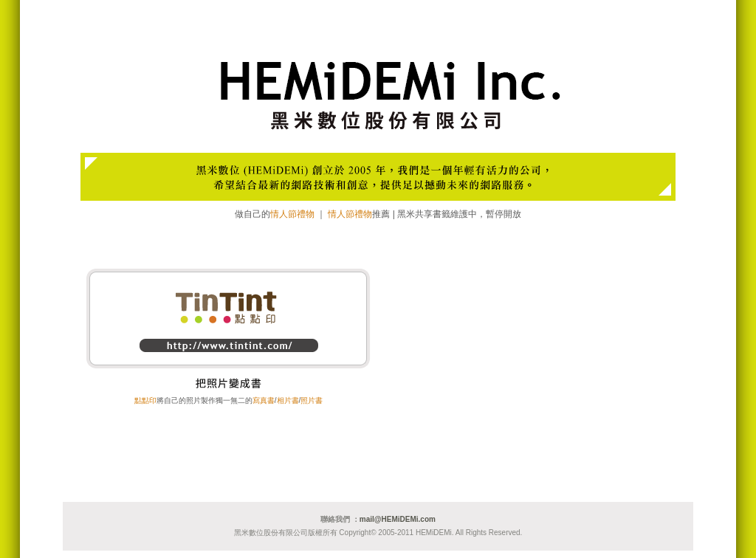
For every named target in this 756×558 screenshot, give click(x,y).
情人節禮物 (292, 214)
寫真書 (264, 400)
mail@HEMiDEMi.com (398, 519)
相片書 (288, 400)
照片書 (312, 400)
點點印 (145, 400)
